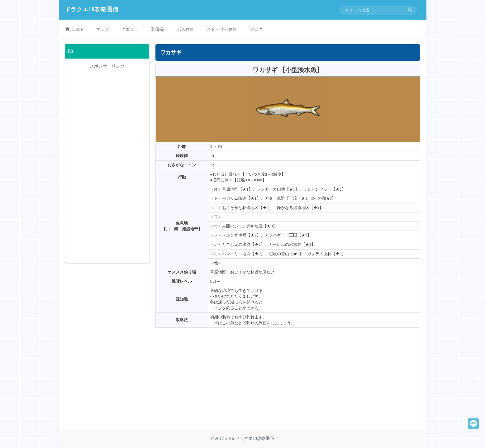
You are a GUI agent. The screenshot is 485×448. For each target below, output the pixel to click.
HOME (74, 29)
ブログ (256, 29)
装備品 (158, 29)
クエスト (130, 29)
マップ (102, 29)
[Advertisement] (221, 381)
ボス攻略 (185, 29)
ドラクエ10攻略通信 (92, 9)
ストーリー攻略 (222, 29)
